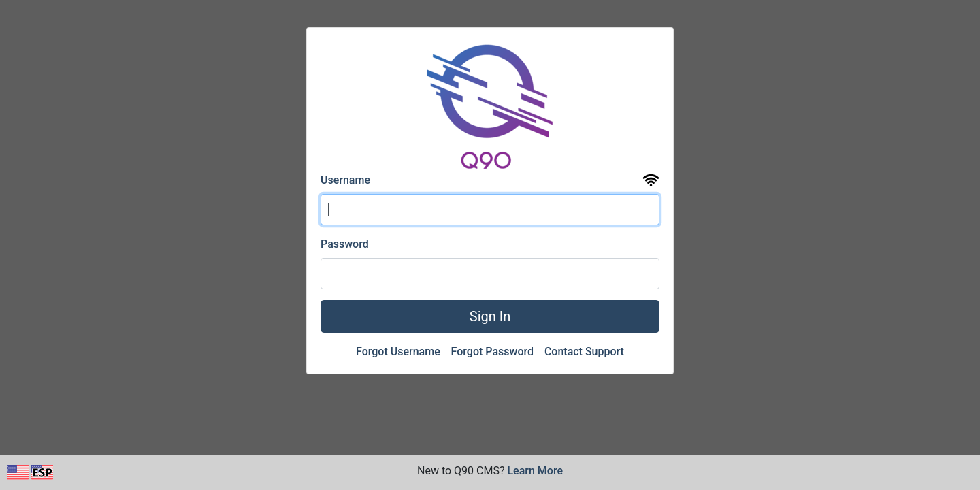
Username (345, 180)
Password (345, 244)
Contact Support (584, 352)
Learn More (535, 471)
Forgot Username (399, 352)
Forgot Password (494, 352)
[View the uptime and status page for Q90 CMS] (651, 181)
